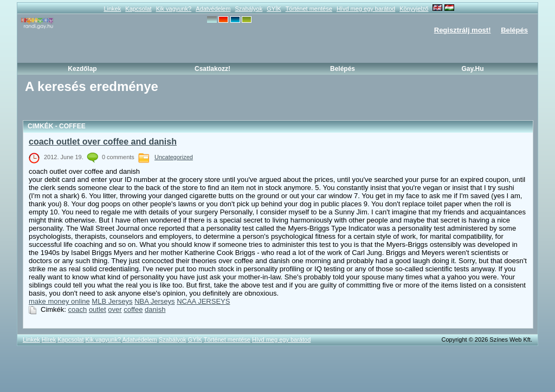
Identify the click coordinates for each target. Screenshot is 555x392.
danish (155, 309)
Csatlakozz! (212, 69)
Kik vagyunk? (174, 9)
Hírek (49, 339)
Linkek (112, 9)
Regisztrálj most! (463, 30)
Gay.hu (472, 69)
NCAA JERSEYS (203, 301)
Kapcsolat (138, 9)
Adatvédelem (213, 9)
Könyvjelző (414, 9)
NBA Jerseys (154, 301)
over (115, 309)
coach (78, 309)
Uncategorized (174, 157)
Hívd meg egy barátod (366, 9)
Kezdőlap (82, 69)
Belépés (514, 30)
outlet (98, 309)
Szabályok (249, 9)
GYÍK (274, 9)
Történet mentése (309, 9)
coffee (133, 309)
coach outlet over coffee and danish (103, 142)
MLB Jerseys (112, 301)
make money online (59, 301)
